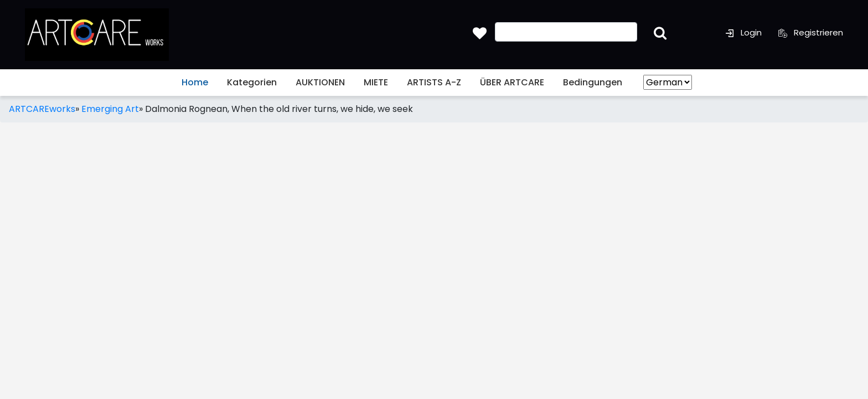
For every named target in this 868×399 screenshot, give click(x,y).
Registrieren (811, 32)
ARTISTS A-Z (434, 82)
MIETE (376, 82)
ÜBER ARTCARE (512, 82)
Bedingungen (593, 82)
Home (195, 82)
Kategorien (252, 82)
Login (743, 32)
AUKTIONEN (320, 82)
